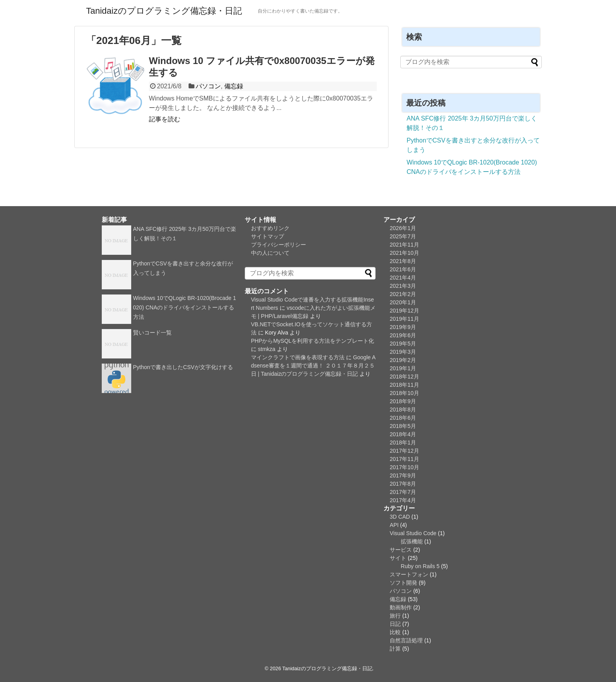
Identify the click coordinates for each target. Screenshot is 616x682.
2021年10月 (404, 253)
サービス (401, 550)
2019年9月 (403, 327)
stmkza (267, 349)
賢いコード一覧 (152, 333)
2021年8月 (403, 261)
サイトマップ (268, 236)
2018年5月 (403, 426)
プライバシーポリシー (279, 245)
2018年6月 (403, 418)
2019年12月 (404, 311)
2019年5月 (403, 344)
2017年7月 (403, 492)
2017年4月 (403, 500)
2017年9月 (403, 475)
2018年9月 (403, 401)
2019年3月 (403, 352)
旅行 (395, 616)
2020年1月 (403, 302)
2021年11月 (404, 245)
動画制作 (401, 607)
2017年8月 (403, 484)
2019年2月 (403, 360)
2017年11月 (404, 459)
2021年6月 (403, 269)
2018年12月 (404, 377)
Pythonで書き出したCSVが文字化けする (183, 367)
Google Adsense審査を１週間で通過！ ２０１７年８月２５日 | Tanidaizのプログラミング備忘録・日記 (313, 366)
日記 (395, 624)
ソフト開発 (403, 583)
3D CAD (400, 517)
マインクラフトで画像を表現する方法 (298, 357)
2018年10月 (404, 393)
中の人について (270, 253)
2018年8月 (403, 410)
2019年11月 (404, 319)
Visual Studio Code (413, 533)
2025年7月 (403, 236)
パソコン (208, 86)
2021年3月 (403, 286)
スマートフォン (409, 574)
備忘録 (234, 86)
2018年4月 (403, 434)
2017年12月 (404, 451)
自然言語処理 (406, 640)
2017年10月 (404, 467)
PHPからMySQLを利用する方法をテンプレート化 (313, 341)
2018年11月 (404, 385)
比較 (395, 632)
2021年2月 (403, 294)
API (394, 525)
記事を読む (165, 119)
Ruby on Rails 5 (420, 566)
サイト (398, 558)
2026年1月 (403, 228)
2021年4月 (403, 278)
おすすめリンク (270, 228)
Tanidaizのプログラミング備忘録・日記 (164, 11)
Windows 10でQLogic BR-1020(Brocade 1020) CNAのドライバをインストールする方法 (185, 307)
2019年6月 (403, 335)
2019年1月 (403, 368)
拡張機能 (412, 541)
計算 (395, 649)
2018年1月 (403, 442)
